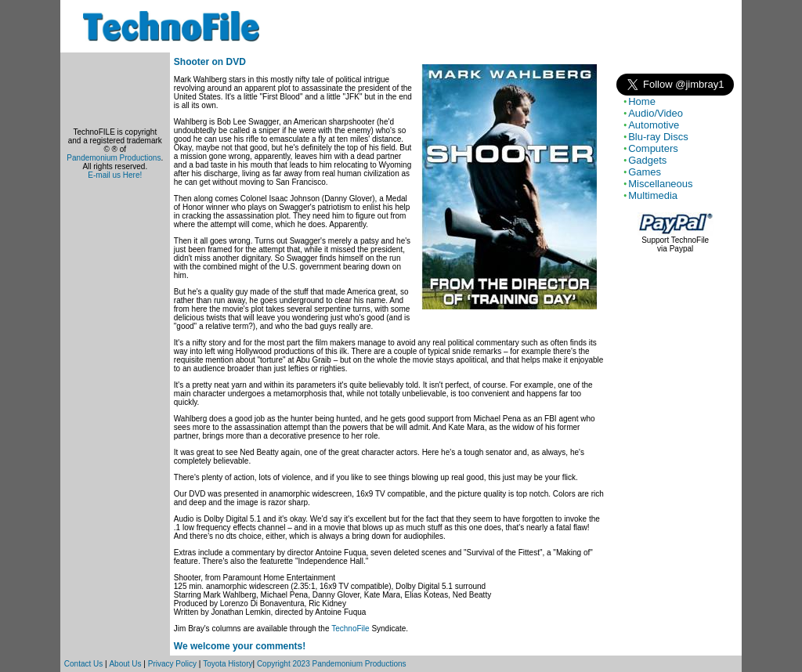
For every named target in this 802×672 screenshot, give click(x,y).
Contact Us (83, 664)
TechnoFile (350, 629)
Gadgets (647, 160)
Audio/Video (656, 113)
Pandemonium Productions (114, 158)
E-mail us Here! (115, 175)
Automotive (654, 125)
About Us (125, 664)
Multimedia (653, 195)
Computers (653, 148)
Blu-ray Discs (658, 137)
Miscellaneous (660, 184)
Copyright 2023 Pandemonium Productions (332, 664)
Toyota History (228, 664)
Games (645, 172)
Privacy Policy (172, 664)
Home (642, 101)
